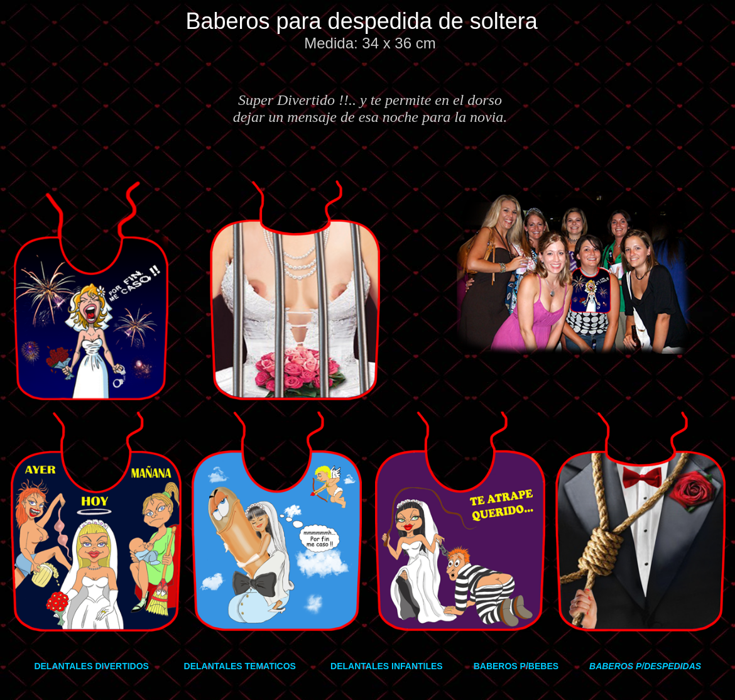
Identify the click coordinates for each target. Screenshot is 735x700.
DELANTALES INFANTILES (387, 666)
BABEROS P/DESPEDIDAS (645, 666)
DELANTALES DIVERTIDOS (91, 666)
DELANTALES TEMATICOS (240, 666)
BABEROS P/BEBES (516, 666)
